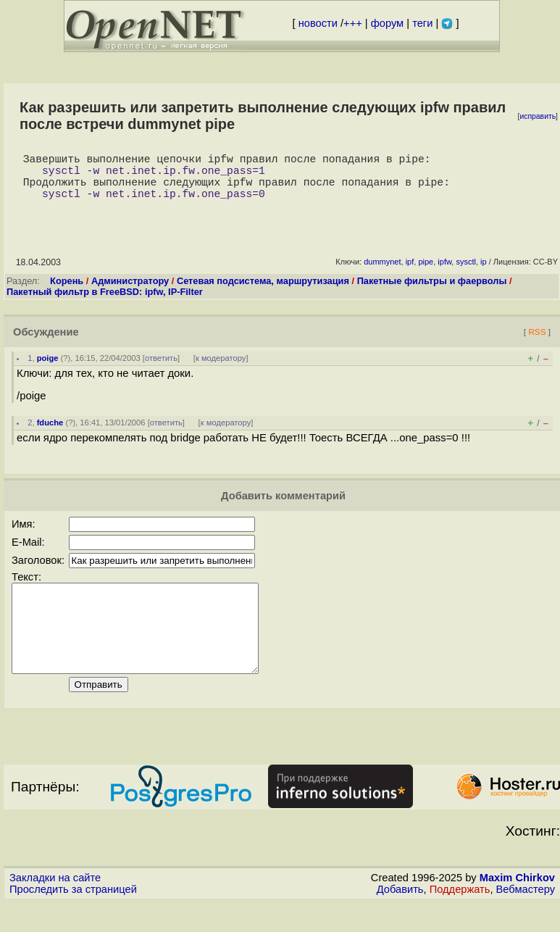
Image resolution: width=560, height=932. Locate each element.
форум (387, 23)
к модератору (221, 370)
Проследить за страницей (73, 918)
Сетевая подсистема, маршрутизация (263, 292)
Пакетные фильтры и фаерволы (432, 292)
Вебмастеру (526, 918)
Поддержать (460, 918)
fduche (50, 434)
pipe (426, 273)
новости (318, 23)
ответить (161, 370)
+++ (353, 23)
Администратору (130, 292)
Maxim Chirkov (517, 907)
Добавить (400, 918)
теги (422, 23)
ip (484, 273)
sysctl (466, 273)
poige (48, 370)
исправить (538, 116)
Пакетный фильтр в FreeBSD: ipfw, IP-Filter (105, 303)
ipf (410, 273)
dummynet (382, 273)
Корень (67, 292)
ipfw (444, 273)
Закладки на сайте (55, 907)
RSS (537, 343)
